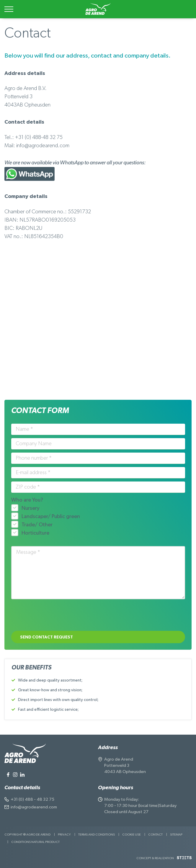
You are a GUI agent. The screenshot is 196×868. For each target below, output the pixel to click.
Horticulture (35, 533)
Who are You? (27, 500)
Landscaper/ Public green (51, 517)
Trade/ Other (37, 525)
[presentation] (56, 616)
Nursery (31, 508)
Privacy (64, 835)
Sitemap (176, 835)
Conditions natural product (35, 842)
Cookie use (132, 835)
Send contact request (46, 637)
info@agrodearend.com (34, 807)
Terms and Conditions (97, 835)
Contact (155, 835)
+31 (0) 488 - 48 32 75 (32, 799)
